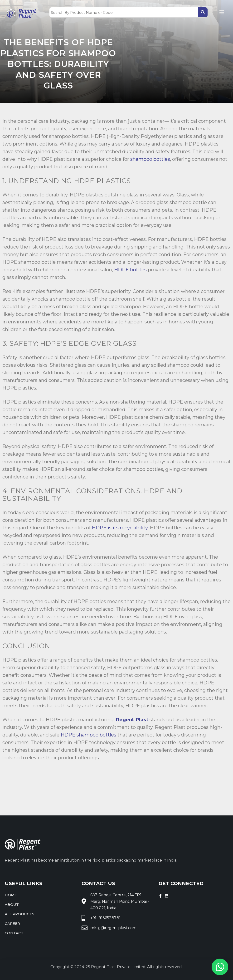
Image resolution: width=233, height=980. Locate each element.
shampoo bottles (150, 159)
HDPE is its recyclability (120, 528)
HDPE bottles (130, 270)
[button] (222, 12)
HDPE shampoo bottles (88, 735)
